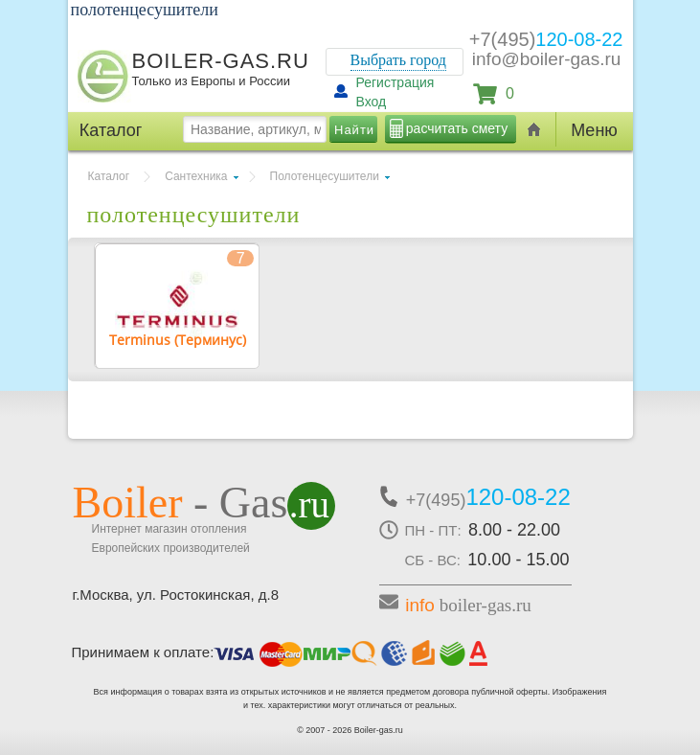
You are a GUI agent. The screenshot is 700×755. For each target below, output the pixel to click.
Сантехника (196, 176)
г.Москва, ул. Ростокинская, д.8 (176, 595)
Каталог (109, 176)
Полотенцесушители (325, 176)
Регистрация (395, 82)
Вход (372, 102)
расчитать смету (457, 128)
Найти (354, 130)
